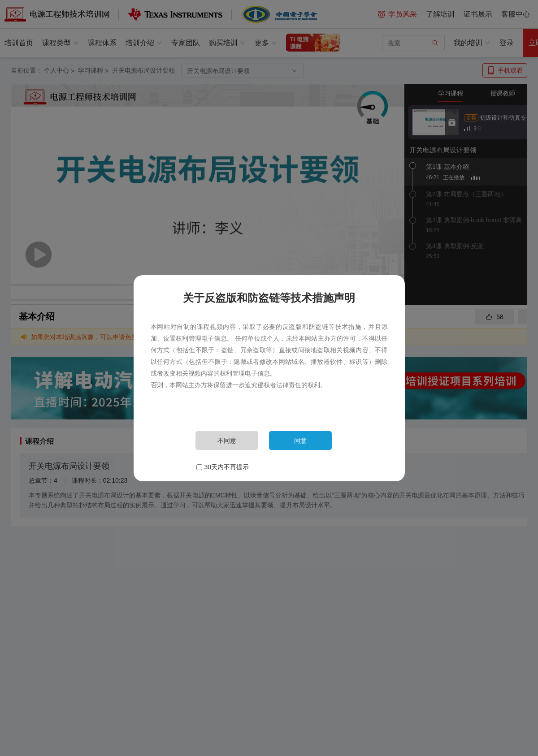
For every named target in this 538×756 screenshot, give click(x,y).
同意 (300, 441)
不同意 (227, 441)
